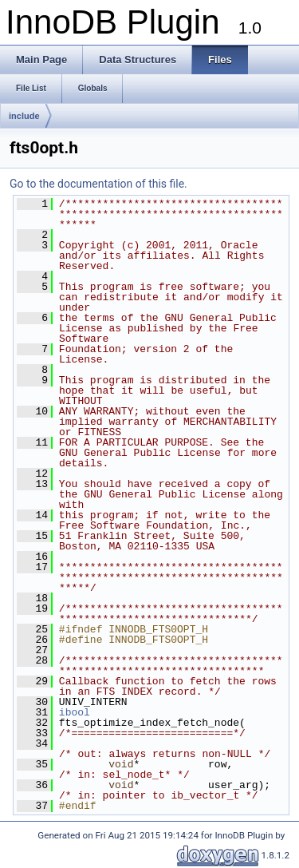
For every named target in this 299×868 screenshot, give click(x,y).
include (24, 116)
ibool (75, 712)
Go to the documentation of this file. (98, 184)
